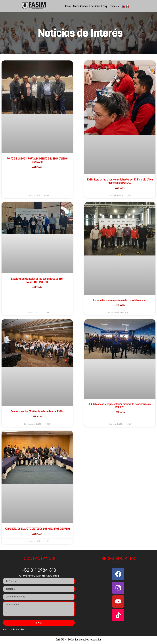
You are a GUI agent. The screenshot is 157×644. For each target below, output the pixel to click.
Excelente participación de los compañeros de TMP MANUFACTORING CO (37, 280)
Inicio (68, 6)
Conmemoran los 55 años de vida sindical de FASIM (37, 411)
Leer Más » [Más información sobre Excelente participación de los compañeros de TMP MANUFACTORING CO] (37, 287)
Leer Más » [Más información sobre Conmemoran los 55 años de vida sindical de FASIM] (37, 416)
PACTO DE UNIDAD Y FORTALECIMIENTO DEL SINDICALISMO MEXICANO (37, 160)
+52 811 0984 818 (39, 570)
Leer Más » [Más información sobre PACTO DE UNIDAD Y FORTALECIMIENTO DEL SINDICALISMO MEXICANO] (37, 167)
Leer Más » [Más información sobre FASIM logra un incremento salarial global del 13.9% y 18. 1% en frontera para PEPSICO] (120, 188)
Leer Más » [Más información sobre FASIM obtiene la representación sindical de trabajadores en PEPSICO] (120, 412)
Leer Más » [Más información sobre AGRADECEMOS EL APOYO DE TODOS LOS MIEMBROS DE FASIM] (37, 534)
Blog (105, 6)
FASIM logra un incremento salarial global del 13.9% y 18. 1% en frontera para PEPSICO (120, 181)
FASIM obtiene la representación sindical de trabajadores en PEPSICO (120, 406)
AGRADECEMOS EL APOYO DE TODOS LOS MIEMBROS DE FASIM (37, 529)
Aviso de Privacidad (14, 630)
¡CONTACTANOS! (39, 559)
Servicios (95, 6)
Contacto (114, 6)
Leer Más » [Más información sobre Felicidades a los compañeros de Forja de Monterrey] (120, 305)
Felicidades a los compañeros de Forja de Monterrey (120, 300)
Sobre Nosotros (81, 6)
